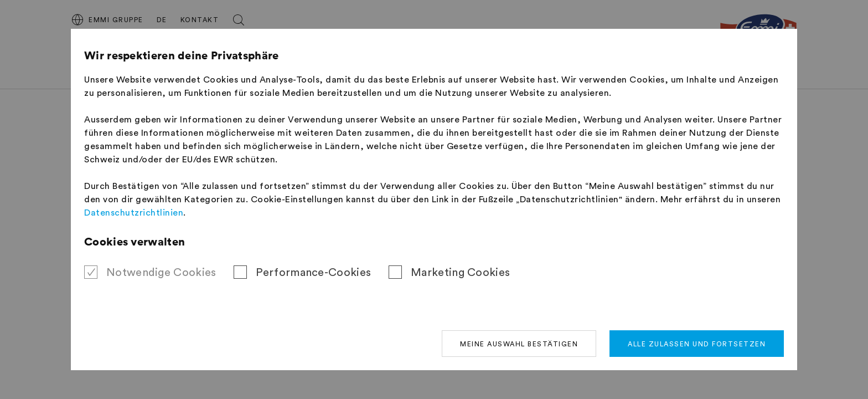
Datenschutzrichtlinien (134, 213)
